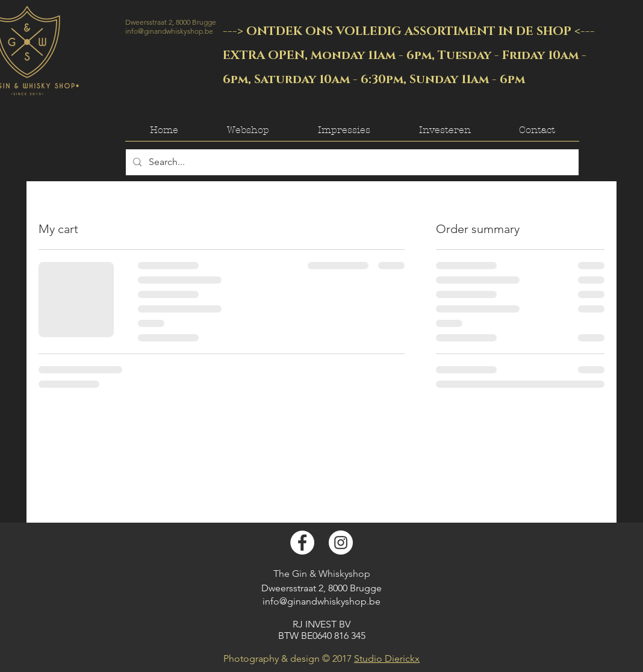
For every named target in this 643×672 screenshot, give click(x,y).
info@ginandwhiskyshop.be (169, 31)
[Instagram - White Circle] (341, 543)
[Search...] (351, 162)
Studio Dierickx (387, 658)
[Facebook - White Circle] (302, 543)
